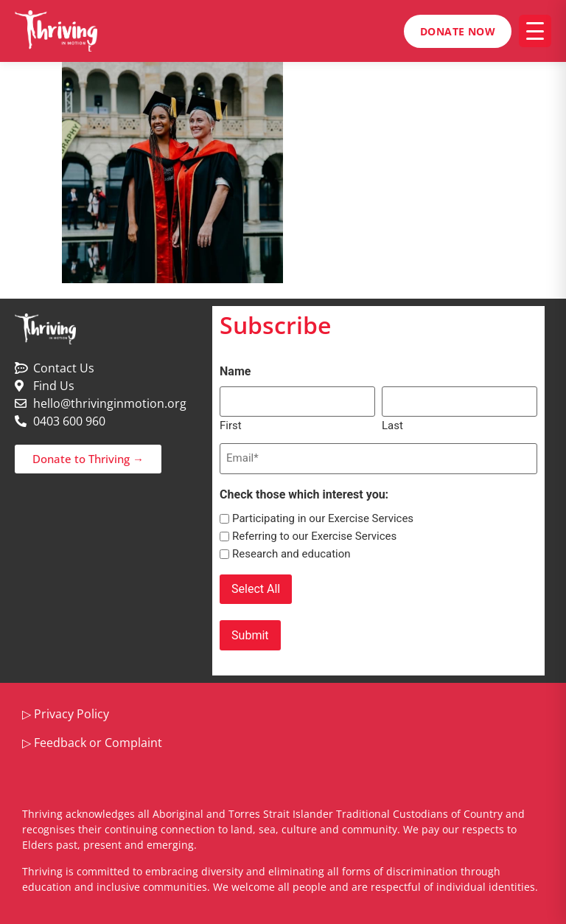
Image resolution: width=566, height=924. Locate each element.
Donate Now (458, 31)
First (231, 424)
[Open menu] (535, 31)
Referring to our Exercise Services (314, 535)
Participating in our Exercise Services (323, 517)
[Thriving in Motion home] (56, 31)
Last (392, 424)
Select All (256, 587)
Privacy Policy (71, 712)
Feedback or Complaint (98, 740)
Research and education (291, 553)
